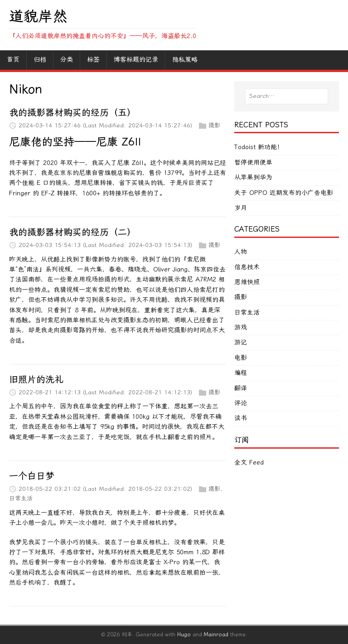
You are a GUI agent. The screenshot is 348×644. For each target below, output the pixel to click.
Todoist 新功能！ (259, 147)
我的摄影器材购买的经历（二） (72, 232)
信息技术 (247, 267)
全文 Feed (249, 462)
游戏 (241, 327)
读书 (241, 418)
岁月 (241, 208)
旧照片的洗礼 (36, 379)
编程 (241, 373)
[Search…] (287, 96)
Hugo (184, 634)
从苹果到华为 (253, 177)
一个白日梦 (32, 476)
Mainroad (216, 634)
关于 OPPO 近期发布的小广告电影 (284, 193)
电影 (241, 358)
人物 (241, 252)
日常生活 (21, 498)
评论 (241, 403)
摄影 (214, 125)
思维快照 (247, 282)
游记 (241, 342)
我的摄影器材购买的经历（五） (72, 112)
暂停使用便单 (253, 162)
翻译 (241, 388)
